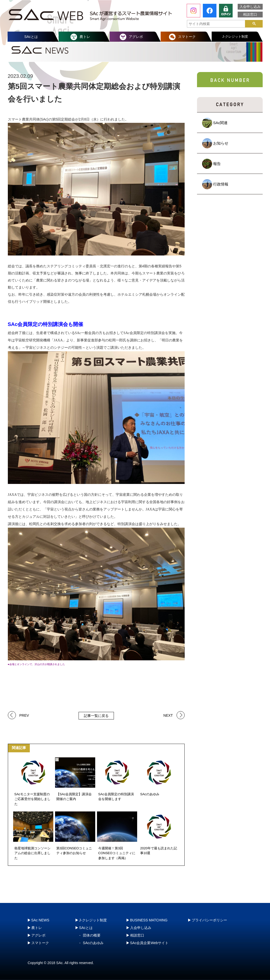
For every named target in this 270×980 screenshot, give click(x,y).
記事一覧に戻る (96, 716)
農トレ (85, 37)
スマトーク (187, 37)
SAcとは (31, 37)
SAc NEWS (40, 920)
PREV (24, 715)
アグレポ (136, 37)
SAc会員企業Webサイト (149, 943)
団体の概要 (92, 935)
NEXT (168, 715)
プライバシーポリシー (209, 920)
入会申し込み (250, 7)
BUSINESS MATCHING (149, 920)
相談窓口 (250, 14)
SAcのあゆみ (93, 943)
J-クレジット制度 (235, 37)
